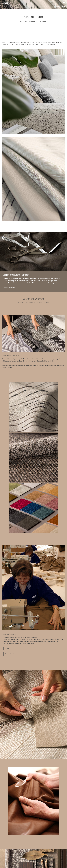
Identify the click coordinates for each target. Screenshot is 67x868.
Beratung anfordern (10, 288)
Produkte (58, 7)
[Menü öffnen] (64, 3)
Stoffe (7, 648)
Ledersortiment (10, 654)
